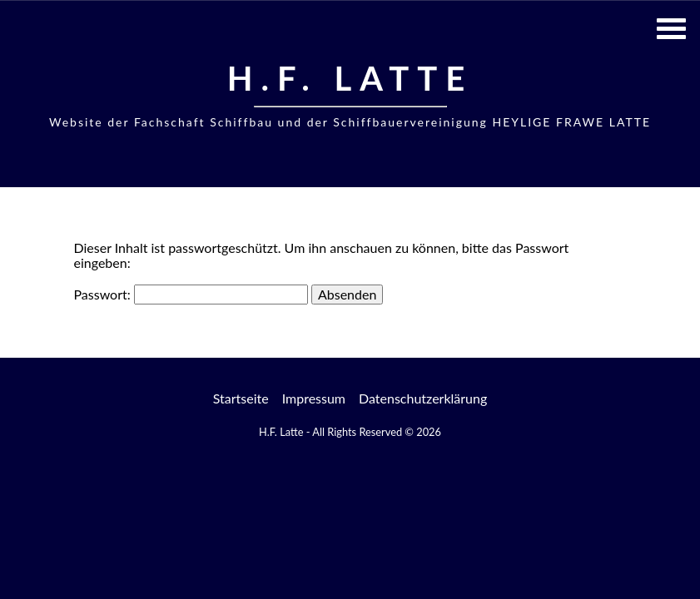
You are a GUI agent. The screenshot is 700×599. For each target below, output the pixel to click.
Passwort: (191, 294)
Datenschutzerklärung (423, 398)
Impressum (314, 398)
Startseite (241, 398)
